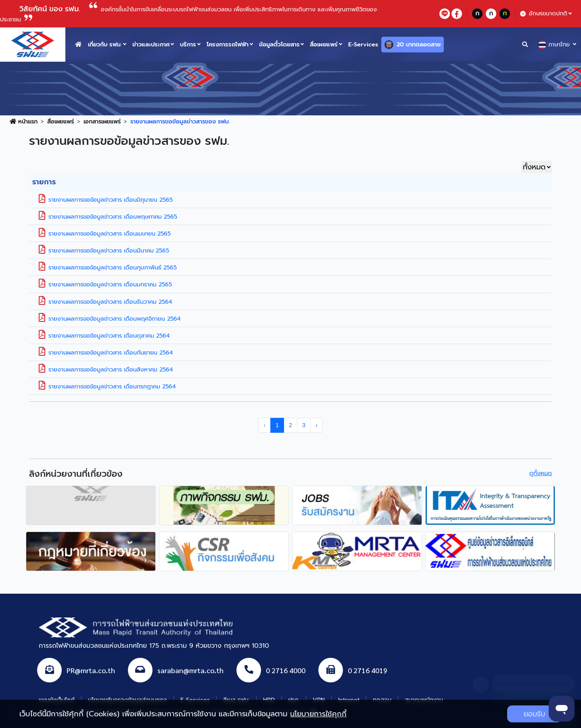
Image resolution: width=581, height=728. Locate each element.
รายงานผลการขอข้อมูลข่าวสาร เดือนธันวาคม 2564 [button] (106, 302)
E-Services (363, 44)
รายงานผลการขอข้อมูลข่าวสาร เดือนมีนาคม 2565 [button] (104, 250)
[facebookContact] (457, 14)
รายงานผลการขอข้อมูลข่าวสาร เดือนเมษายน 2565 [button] (105, 234)
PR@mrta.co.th (91, 670)
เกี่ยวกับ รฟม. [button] (105, 44)
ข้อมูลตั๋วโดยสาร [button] (279, 44)
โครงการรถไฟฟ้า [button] (228, 44)
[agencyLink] (91, 505)
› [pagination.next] (317, 425)
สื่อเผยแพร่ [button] (324, 44)
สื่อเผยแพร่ (61, 121)
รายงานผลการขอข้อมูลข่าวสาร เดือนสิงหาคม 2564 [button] (106, 369)
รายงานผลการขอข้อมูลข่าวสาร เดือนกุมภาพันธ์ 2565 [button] (108, 267)
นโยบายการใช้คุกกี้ (318, 714)
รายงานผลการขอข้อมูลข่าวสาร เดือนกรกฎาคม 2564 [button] (107, 386)
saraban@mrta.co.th (190, 670)
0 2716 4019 (368, 670)
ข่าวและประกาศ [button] (151, 44)
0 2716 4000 (286, 670)
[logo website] (33, 44)
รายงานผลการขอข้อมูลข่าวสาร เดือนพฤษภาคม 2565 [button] (108, 217)
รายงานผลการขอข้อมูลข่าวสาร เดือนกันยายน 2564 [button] (106, 353)
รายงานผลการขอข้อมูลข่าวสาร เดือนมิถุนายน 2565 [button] (106, 200)
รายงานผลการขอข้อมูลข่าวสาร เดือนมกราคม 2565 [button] (105, 284)
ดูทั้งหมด (541, 473)
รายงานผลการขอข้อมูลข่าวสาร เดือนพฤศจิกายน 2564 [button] (110, 319)
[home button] (78, 45)
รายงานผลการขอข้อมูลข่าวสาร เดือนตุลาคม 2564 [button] (104, 336)
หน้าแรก (24, 121)
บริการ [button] (188, 44)
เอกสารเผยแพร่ (102, 121)
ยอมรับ (534, 714)
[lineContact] (445, 14)
